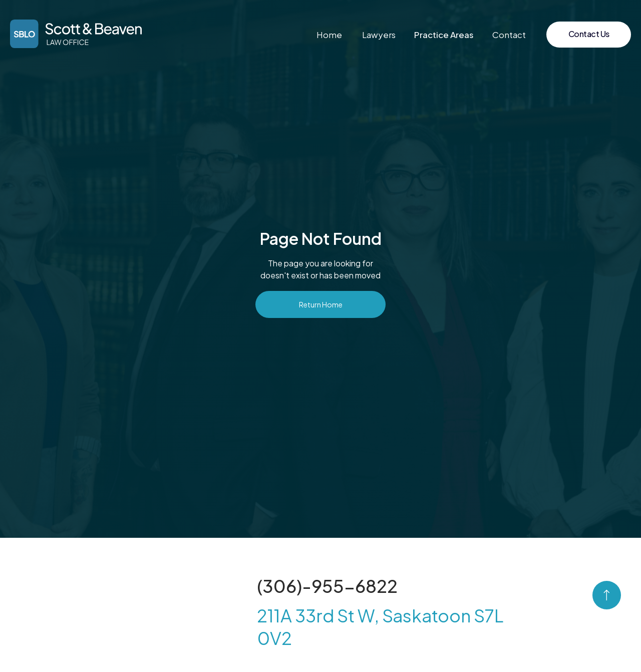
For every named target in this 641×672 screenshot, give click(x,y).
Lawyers (379, 35)
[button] (444, 35)
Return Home (321, 304)
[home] (76, 34)
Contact (509, 35)
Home (329, 35)
